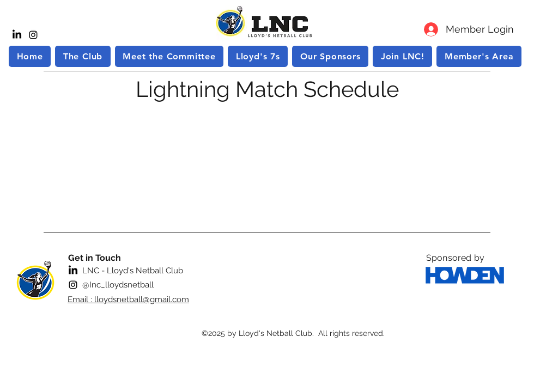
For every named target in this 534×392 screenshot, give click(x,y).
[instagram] (33, 35)
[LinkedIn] (17, 35)
